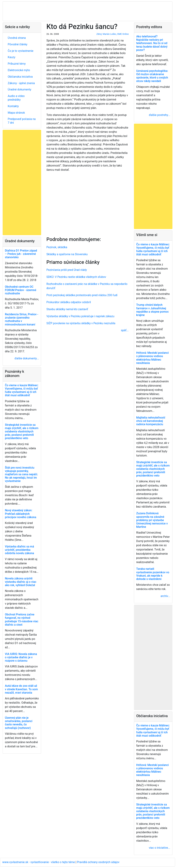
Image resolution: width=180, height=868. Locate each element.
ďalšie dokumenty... (27, 358)
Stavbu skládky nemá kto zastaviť (67, 309)
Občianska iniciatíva (20, 77)
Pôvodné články (18, 44)
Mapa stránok (16, 113)
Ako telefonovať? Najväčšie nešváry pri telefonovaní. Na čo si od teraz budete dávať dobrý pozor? (152, 43)
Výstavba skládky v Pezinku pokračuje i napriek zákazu (80, 316)
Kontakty (13, 106)
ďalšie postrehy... (160, 115)
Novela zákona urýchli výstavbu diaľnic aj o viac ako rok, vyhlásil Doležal (21, 582)
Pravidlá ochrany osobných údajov (98, 862)
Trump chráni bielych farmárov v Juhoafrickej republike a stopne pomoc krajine (152, 310)
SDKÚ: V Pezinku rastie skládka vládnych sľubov (76, 277)
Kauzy (12, 57)
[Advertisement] (88, 203)
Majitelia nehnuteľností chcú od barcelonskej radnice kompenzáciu (151, 421)
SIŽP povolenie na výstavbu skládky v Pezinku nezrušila (81, 323)
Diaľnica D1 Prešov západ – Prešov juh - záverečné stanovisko (21, 254)
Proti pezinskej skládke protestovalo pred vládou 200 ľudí (82, 295)
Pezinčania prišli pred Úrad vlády (67, 270)
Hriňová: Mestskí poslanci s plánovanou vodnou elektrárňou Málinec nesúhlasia (152, 358)
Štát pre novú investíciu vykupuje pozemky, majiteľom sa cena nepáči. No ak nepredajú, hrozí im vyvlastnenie (21, 474)
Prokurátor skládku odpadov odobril (69, 302)
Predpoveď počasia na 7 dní (22, 121)
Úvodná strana (17, 38)
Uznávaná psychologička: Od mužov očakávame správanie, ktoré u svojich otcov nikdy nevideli (152, 76)
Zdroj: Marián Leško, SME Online (113, 34)
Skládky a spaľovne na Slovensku (67, 254)
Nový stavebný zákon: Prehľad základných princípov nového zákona (21, 514)
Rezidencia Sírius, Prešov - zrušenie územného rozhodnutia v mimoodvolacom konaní (22, 319)
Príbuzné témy (17, 64)
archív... (165, 596)
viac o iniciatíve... (160, 848)
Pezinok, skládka (57, 247)
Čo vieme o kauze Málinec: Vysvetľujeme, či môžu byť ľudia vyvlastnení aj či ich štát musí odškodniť (22, 390)
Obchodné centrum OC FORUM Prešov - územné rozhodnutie (21, 290)
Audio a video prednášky (16, 98)
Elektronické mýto (19, 70)
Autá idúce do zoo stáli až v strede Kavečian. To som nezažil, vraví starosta (21, 689)
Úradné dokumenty (20, 89)
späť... (125, 330)
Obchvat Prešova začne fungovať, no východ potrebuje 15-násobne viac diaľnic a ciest (22, 620)
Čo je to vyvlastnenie (21, 51)
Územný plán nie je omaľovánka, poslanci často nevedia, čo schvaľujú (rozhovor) (19, 723)
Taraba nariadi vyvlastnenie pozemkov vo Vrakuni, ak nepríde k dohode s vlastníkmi (153, 574)
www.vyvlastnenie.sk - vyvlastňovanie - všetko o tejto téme (39, 862)
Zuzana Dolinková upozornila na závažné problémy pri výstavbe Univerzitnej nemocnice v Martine (152, 520)
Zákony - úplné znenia (21, 83)
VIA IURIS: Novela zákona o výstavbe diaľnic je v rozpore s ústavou (21, 657)
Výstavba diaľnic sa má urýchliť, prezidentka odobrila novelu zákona (19, 550)
